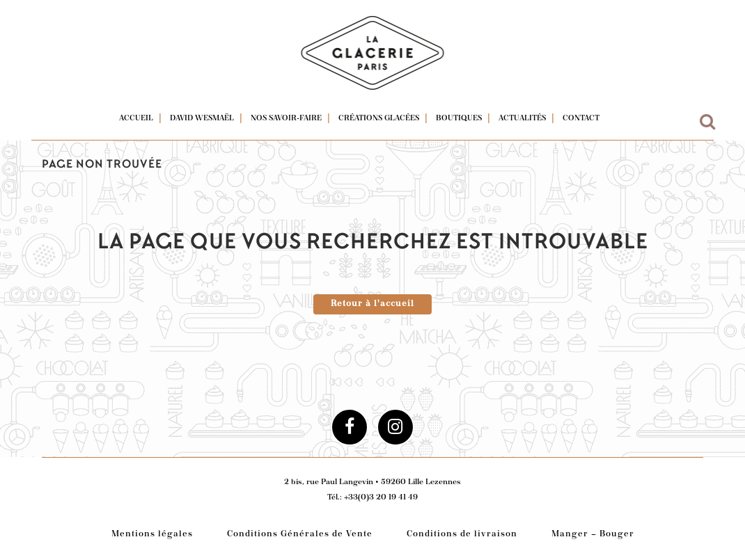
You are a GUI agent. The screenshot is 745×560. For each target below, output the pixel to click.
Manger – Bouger (593, 535)
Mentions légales (152, 535)
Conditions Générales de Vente (300, 535)
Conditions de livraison (462, 535)
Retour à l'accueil (372, 304)
